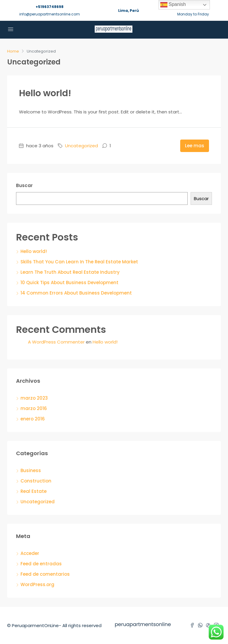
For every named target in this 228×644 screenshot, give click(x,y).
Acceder (30, 553)
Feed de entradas (41, 564)
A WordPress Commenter (56, 342)
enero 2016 (33, 419)
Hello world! (45, 93)
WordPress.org (37, 584)
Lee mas (195, 146)
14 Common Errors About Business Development (76, 293)
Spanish (173, 5)
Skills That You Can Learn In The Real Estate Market (79, 262)
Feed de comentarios (45, 574)
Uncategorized (81, 146)
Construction (36, 481)
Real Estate (34, 491)
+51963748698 (50, 7)
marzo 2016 (34, 408)
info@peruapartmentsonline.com (50, 14)
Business (31, 470)
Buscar (24, 185)
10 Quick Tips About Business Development (69, 283)
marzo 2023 (34, 398)
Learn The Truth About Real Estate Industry (70, 272)
